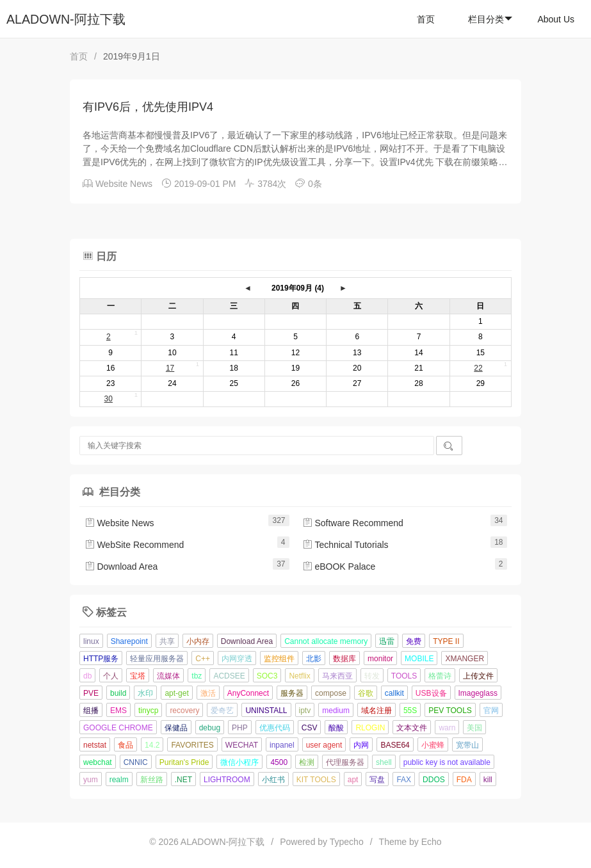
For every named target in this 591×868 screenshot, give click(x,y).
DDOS (434, 780)
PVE (91, 693)
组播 (91, 711)
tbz (197, 676)
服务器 (292, 693)
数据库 (344, 659)
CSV (310, 728)
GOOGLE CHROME (118, 728)
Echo (432, 842)
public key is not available (447, 762)
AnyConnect (248, 693)
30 (109, 399)
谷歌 (366, 693)
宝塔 (138, 676)
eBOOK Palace (339, 567)
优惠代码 (275, 728)
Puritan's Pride (184, 762)
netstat (95, 745)
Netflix (299, 676)
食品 (125, 745)
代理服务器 (345, 762)
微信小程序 (239, 762)
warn (447, 728)
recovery (184, 711)
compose (331, 693)
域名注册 (376, 711)
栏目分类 (490, 19)
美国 (474, 728)
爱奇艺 (222, 711)
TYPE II (446, 641)
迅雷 (387, 641)
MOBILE (419, 659)
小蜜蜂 (433, 745)
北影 (314, 659)
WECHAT (242, 745)
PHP (240, 728)
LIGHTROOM (227, 780)
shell (384, 762)
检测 (307, 762)
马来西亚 (337, 676)
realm (119, 780)
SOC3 (267, 676)
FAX (404, 780)
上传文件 (478, 676)
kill (488, 780)
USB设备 (431, 693)
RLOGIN (370, 728)
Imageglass (478, 693)
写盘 (377, 780)
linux (91, 641)
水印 (145, 693)
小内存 (198, 641)
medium (336, 711)
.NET (183, 780)
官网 (491, 711)
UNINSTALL (266, 711)
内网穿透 (237, 659)
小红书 (273, 780)
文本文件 (412, 728)
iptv (305, 711)
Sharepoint (129, 641)
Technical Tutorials (345, 545)
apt (353, 780)
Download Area (121, 567)
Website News (124, 184)
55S (410, 711)
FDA (464, 780)
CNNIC (136, 762)
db (87, 676)
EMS (118, 711)
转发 (372, 676)
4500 (279, 762)
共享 (167, 641)
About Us (556, 19)
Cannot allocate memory (326, 641)
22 (478, 368)
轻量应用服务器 (157, 659)
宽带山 (467, 745)
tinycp (148, 711)
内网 (361, 745)
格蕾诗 (440, 676)
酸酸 (336, 728)
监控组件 (279, 659)
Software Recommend (353, 523)
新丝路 (152, 780)
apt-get (176, 693)
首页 (426, 19)
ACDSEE (229, 676)
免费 (414, 641)
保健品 (176, 728)
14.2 (152, 745)
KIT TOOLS (316, 780)
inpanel (282, 745)
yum (91, 780)
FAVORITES (192, 745)
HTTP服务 (101, 659)
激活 (208, 693)
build (118, 693)
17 (170, 368)
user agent (324, 745)
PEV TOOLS (450, 711)
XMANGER (465, 659)
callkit (394, 693)
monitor (380, 659)
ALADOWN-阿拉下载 (66, 19)
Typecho (347, 842)
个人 (111, 676)
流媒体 (168, 676)
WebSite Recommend (134, 545)
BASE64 (395, 745)
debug (210, 728)
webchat (98, 762)
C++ (203, 659)
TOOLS (404, 676)
